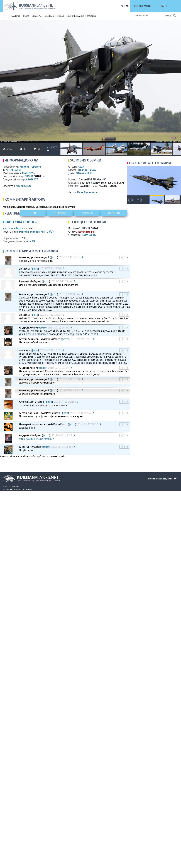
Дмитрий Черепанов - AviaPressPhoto (43, 424)
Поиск (170, 16)
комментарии (76, 16)
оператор (60, 213)
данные (49, 16)
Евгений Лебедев (30, 281)
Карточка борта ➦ (21, 222)
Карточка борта (13, 228)
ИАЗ (32, 241)
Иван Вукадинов (87, 192)
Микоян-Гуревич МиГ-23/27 (36, 232)
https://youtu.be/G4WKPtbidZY (36, 439)
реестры (37, 16)
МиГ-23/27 (15, 170)
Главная (15, 16)
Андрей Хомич (28, 327)
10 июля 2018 (84, 173)
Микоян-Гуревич (30, 166)
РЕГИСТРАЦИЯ (143, 6)
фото (26, 16)
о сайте (92, 16)
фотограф (114, 213)
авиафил (25, 268)
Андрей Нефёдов (30, 435)
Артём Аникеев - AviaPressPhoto (40, 339)
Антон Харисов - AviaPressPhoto (40, 413)
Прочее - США (87, 170)
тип (44, 176)
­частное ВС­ (24, 186)
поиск (61, 16)
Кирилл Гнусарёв (30, 447)
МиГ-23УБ (28, 173)
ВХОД (164, 6)
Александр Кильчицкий (34, 257)
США (81, 166)
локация (87, 213)
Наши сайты (142, 16)
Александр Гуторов (31, 402)
